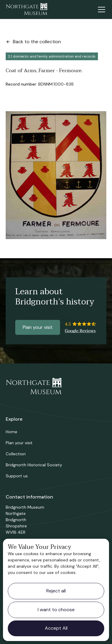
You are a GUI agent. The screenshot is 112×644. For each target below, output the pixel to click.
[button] (100, 10)
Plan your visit (38, 327)
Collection (16, 454)
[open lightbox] (56, 175)
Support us (17, 476)
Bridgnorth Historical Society (34, 465)
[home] (27, 10)
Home (11, 432)
